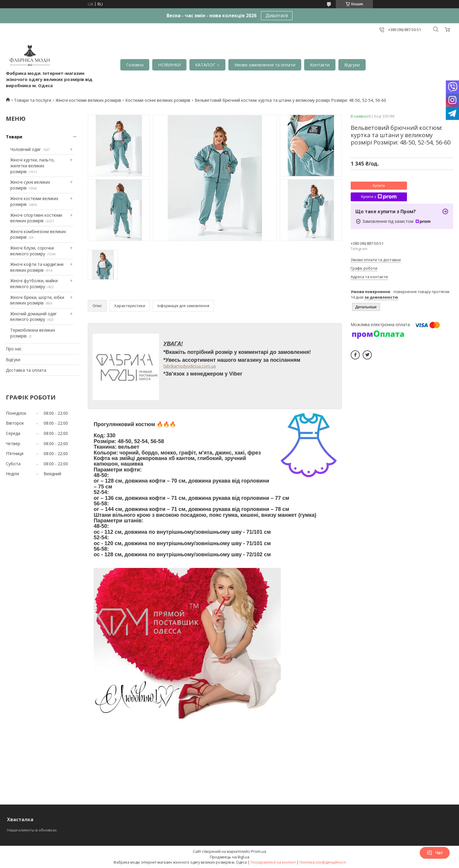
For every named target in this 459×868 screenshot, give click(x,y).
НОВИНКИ (169, 65)
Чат (435, 853)
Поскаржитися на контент (273, 862)
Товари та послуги (33, 100)
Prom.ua (259, 851)
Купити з (379, 197)
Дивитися (277, 15)
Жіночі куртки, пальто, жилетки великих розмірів (32, 166)
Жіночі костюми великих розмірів (88, 100)
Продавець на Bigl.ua (230, 857)
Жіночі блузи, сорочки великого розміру (32, 251)
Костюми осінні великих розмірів (158, 100)
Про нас (14, 349)
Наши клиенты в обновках (32, 830)
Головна (135, 65)
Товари (14, 137)
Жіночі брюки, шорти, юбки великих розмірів (37, 300)
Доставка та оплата (26, 370)
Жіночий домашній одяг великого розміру (34, 317)
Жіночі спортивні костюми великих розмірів (36, 218)
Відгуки (352, 65)
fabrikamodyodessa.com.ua (190, 366)
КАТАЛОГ (205, 65)
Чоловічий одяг (26, 149)
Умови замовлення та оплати (265, 65)
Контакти (320, 65)
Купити (379, 186)
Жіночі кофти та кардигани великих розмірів (37, 267)
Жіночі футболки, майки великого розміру (34, 284)
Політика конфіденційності (323, 862)
